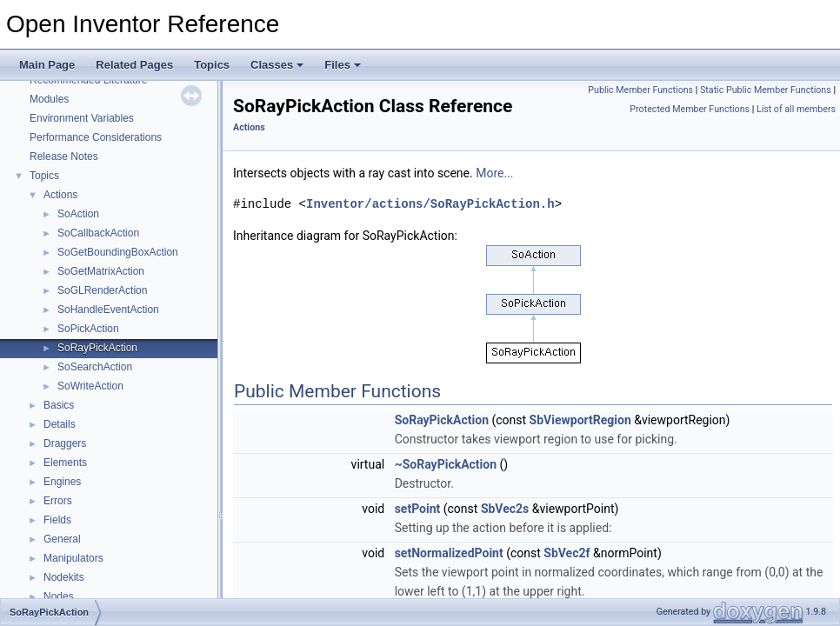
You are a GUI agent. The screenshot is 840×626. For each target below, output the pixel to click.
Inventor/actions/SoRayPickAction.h (430, 204)
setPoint (418, 509)
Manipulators (73, 558)
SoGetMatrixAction (101, 271)
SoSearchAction (95, 367)
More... (494, 173)
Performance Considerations (96, 137)
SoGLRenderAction (102, 290)
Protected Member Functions (690, 109)
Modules (49, 99)
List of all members (796, 109)
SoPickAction (88, 329)
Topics (212, 65)
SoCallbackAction (98, 233)
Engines (62, 482)
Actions (60, 195)
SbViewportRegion (580, 420)
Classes (277, 65)
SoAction (78, 214)
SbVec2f (567, 553)
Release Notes (64, 156)
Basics (59, 405)
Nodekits (64, 577)
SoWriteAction (90, 386)
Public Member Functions (640, 90)
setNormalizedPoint (449, 553)
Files (343, 65)
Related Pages (134, 65)
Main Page (47, 65)
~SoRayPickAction (446, 464)
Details (60, 424)
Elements (65, 463)
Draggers (65, 443)
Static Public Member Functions (766, 90)
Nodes (59, 596)
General (62, 539)
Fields (57, 520)
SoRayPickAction (97, 348)
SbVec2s (505, 509)
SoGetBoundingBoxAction (118, 252)
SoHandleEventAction (108, 310)
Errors (58, 501)
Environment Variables (82, 118)
